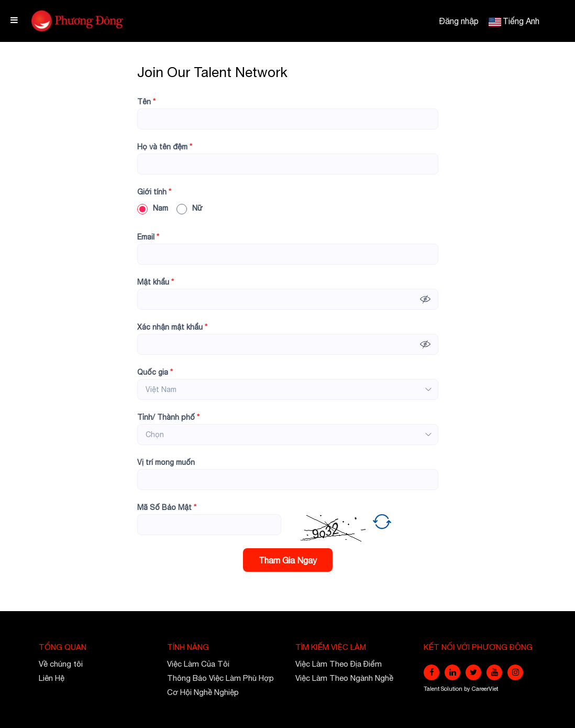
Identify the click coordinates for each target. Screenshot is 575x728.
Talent (432, 689)
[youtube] (494, 672)
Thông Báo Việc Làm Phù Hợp (220, 678)
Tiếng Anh (521, 21)
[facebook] (432, 672)
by (468, 689)
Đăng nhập (459, 21)
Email (148, 237)
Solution (452, 689)
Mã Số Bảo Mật (167, 507)
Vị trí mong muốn (166, 462)
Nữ (190, 208)
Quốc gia (155, 372)
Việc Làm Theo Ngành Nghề (344, 678)
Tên (146, 102)
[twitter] (473, 672)
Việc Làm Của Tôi (198, 664)
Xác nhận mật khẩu (172, 327)
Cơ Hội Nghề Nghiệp (203, 692)
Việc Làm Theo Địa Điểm (339, 664)
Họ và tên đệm (165, 147)
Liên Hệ (52, 678)
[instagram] (515, 672)
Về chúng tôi (61, 664)
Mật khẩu (156, 282)
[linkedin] (452, 672)
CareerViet (485, 689)
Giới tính (154, 192)
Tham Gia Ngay (288, 560)
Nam (153, 208)
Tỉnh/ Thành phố (168, 417)
